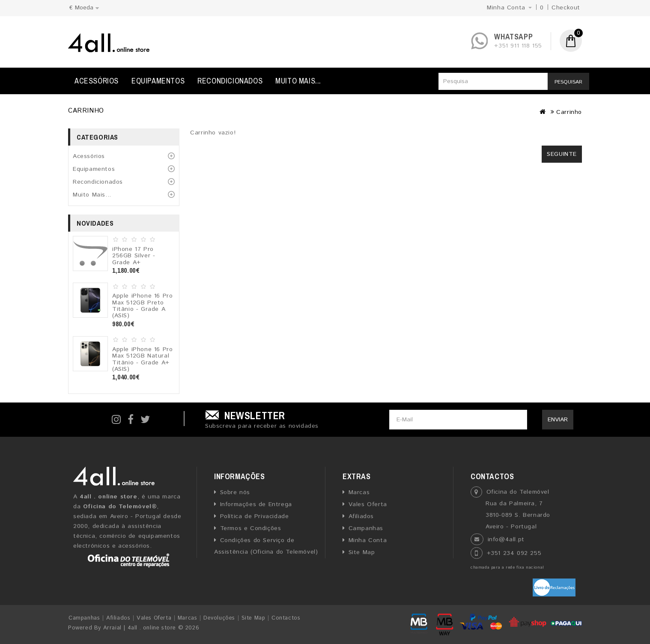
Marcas (359, 492)
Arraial (112, 628)
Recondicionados (230, 81)
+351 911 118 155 (518, 46)
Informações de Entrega (256, 504)
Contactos (286, 618)
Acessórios (97, 81)
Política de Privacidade (255, 516)
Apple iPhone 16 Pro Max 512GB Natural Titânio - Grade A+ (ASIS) (142, 359)
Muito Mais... (298, 81)
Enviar (558, 420)
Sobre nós (235, 492)
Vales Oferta (368, 504)
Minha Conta (368, 540)
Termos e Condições (251, 528)
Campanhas (366, 528)
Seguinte (562, 154)
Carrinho (569, 112)
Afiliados (361, 516)
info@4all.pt (506, 540)
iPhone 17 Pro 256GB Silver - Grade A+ (134, 256)
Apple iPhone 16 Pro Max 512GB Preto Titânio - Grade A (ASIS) (142, 306)
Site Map (362, 552)
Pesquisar (568, 82)
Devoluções (219, 618)
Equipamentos (158, 81)
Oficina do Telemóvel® (120, 507)
